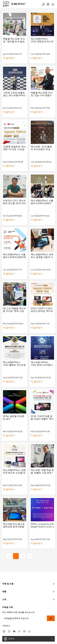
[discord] (14, 623)
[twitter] (19, 623)
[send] (51, 610)
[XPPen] (14, 4)
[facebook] (9, 623)
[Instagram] (4, 623)
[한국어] (28, 630)
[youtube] (29, 623)
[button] (43, 4)
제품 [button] (28, 583)
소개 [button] (28, 591)
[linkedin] (24, 623)
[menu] (52, 4)
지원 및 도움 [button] (28, 576)
